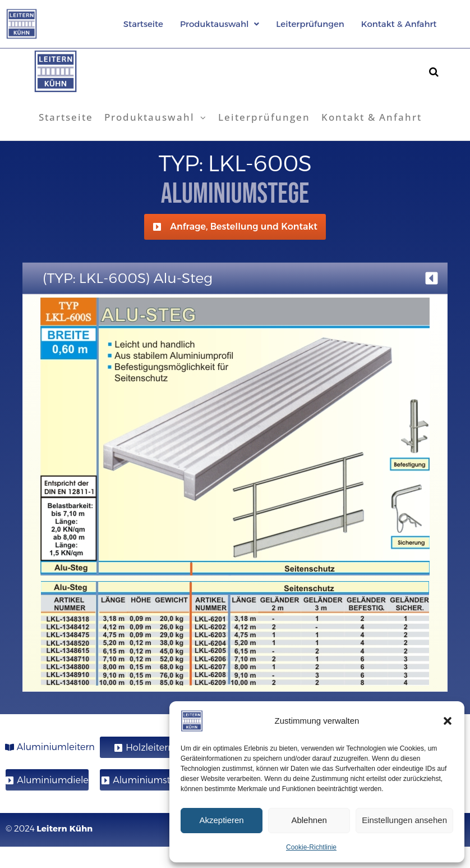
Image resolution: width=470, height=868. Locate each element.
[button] (448, 721)
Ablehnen (309, 820)
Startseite (143, 24)
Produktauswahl (220, 24)
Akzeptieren (221, 820)
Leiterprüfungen (310, 24)
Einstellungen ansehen (404, 820)
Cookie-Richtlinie (311, 847)
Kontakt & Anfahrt (399, 24)
